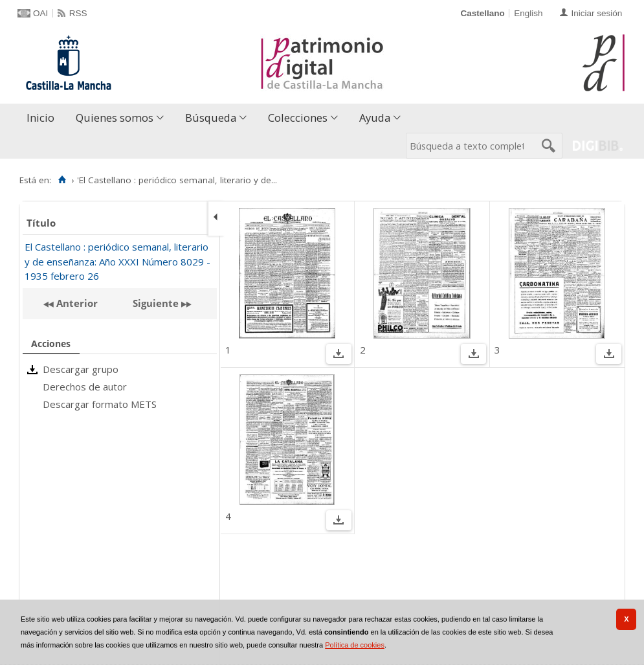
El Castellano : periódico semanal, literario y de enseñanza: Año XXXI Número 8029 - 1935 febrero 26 (117, 261)
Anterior (76, 303)
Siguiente (156, 303)
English (528, 13)
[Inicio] (62, 180)
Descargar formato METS (100, 404)
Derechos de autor (85, 387)
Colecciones (298, 118)
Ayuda (375, 118)
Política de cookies (355, 645)
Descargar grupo (81, 369)
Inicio (40, 118)
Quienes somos (115, 118)
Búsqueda (211, 118)
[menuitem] (43, 118)
